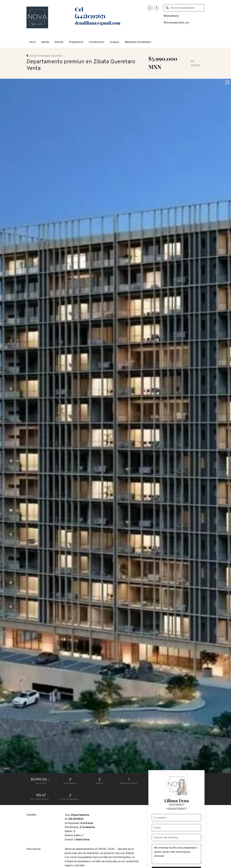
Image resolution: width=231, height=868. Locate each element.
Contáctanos (97, 42)
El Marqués (44, 56)
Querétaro (57, 56)
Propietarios (76, 42)
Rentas (59, 42)
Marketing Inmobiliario (138, 42)
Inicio (32, 42)
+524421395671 (176, 809)
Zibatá (33, 56)
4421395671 (177, 805)
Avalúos (114, 42)
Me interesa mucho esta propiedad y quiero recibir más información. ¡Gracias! (176, 854)
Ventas (45, 42)
